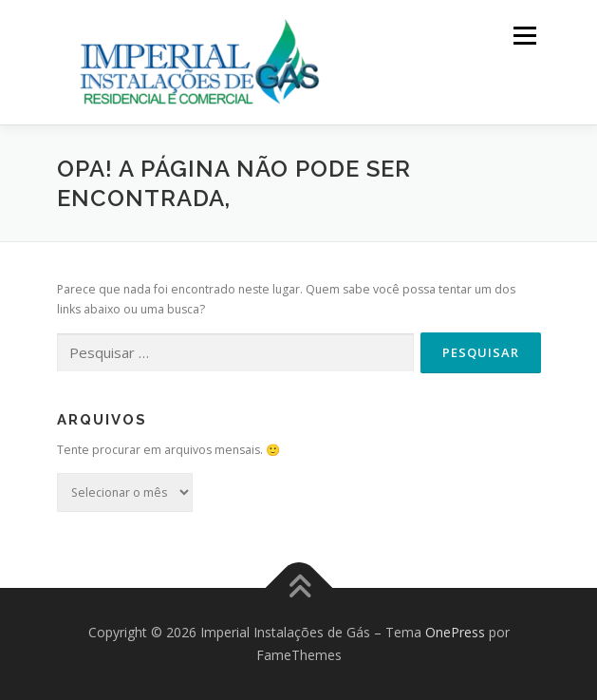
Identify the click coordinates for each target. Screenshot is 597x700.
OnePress (455, 632)
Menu (523, 36)
